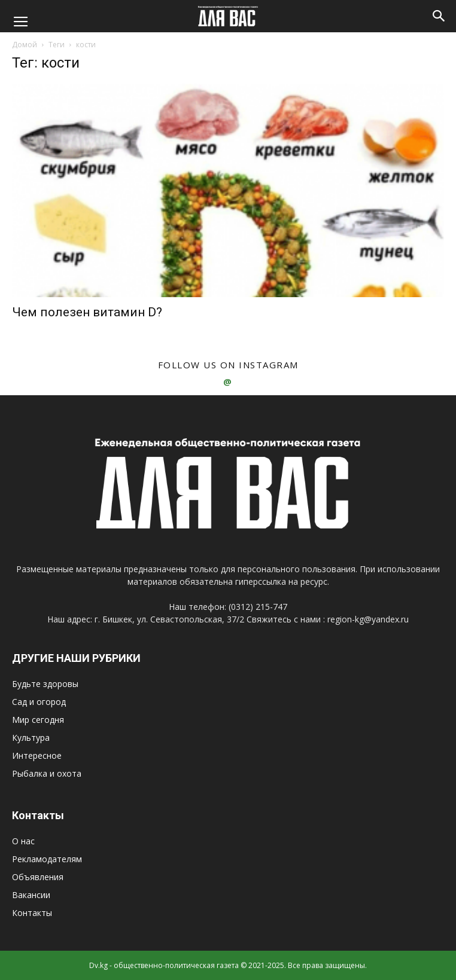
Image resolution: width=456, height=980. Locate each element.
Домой (25, 45)
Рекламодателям (47, 859)
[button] (439, 16)
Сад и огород (39, 702)
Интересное (37, 755)
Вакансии (31, 895)
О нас (23, 841)
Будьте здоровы (45, 684)
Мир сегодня (38, 720)
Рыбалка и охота (47, 773)
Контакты (32, 913)
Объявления (38, 877)
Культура (31, 738)
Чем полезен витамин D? (87, 312)
